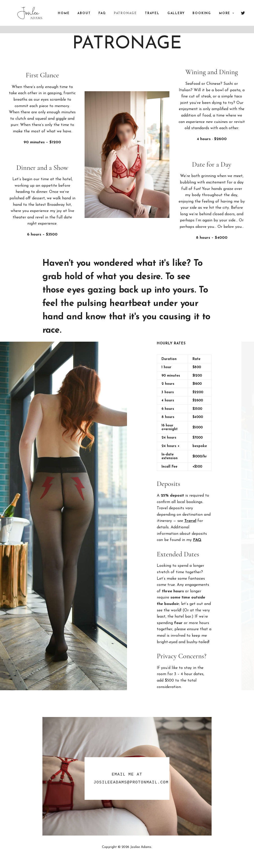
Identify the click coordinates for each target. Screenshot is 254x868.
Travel (159, 17)
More (233, 17)
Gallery (183, 17)
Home (70, 17)
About (91, 17)
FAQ (109, 17)
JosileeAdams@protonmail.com (131, 782)
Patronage (132, 17)
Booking (208, 17)
